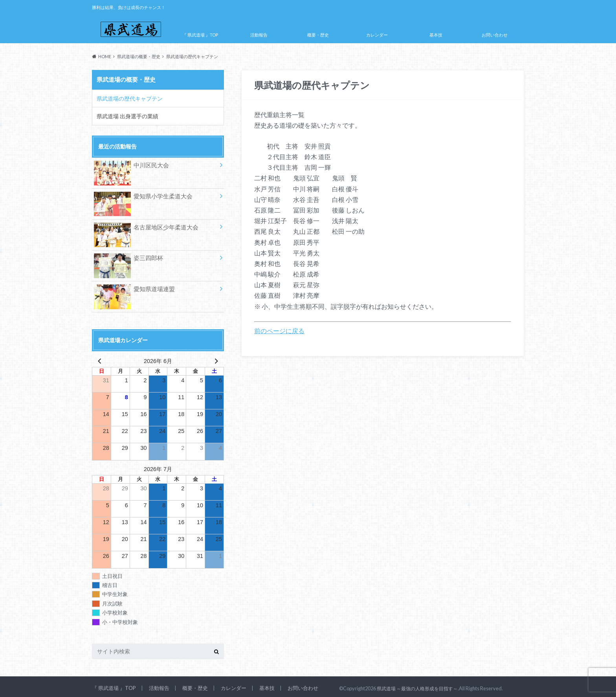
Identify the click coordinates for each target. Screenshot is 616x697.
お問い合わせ (495, 35)
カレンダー (377, 35)
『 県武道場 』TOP (200, 35)
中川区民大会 (130, 164)
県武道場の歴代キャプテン (127, 97)
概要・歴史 (318, 35)
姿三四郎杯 (127, 256)
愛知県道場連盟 (133, 287)
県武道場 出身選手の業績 (125, 114)
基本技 (436, 35)
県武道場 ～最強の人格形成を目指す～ (421, 685)
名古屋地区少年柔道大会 (144, 225)
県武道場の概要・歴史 (126, 79)
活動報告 (259, 35)
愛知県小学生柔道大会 (141, 195)
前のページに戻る (279, 331)
